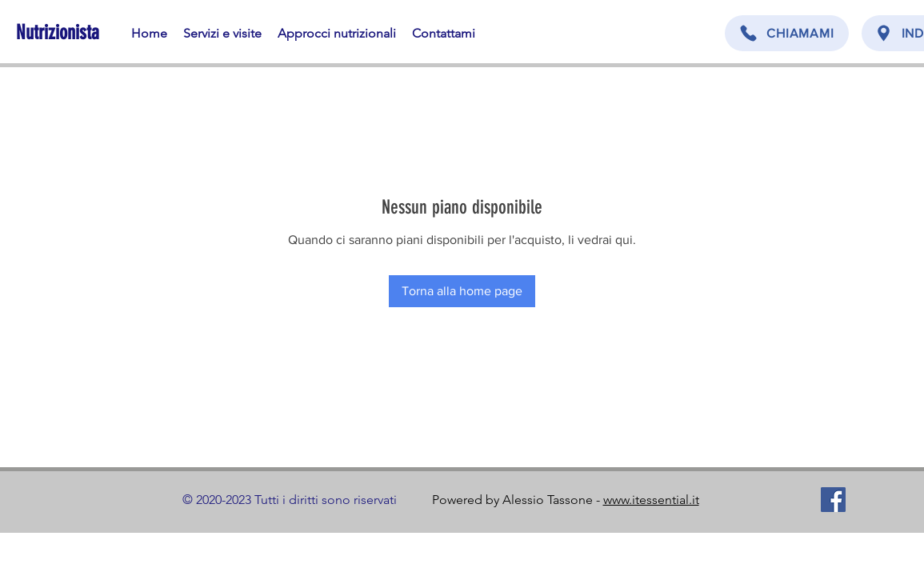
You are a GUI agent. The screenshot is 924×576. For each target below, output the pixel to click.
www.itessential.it (651, 500)
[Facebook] (833, 500)
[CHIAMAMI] (787, 33)
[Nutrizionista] (60, 32)
